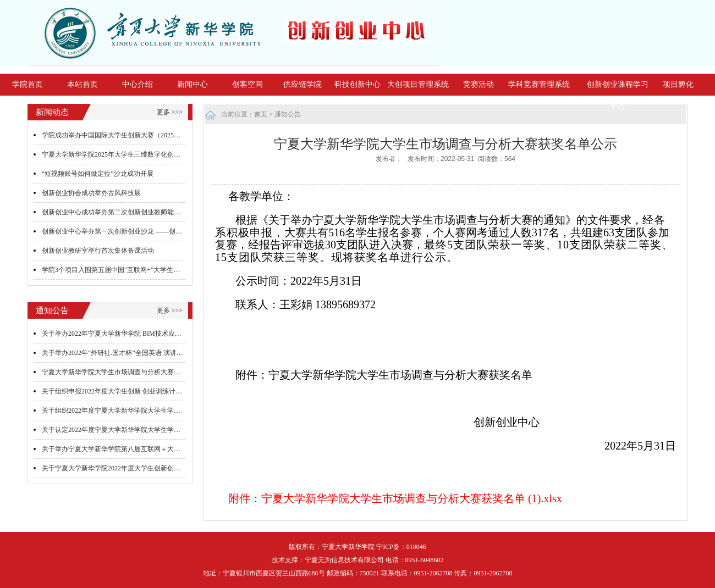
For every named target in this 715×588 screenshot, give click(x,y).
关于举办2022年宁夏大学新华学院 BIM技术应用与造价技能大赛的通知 (145, 334)
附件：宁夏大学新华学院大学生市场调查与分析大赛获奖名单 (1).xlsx (395, 498)
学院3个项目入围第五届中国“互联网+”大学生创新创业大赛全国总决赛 (144, 270)
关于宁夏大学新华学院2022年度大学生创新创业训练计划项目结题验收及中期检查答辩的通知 (177, 468)
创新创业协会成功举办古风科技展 (91, 193)
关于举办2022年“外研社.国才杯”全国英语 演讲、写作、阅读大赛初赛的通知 (152, 353)
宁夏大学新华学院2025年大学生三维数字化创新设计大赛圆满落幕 (137, 154)
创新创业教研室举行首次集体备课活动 (98, 251)
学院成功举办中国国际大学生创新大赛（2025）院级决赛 (124, 135)
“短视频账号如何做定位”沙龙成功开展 (98, 174)
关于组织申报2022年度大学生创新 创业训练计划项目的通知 (128, 391)
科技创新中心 (358, 84)
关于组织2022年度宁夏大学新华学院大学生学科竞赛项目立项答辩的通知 (147, 411)
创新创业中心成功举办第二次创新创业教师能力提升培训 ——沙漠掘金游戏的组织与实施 (171, 212)
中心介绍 (137, 84)
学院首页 (28, 84)
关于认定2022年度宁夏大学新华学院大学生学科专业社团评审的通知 (141, 430)
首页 (261, 114)
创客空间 (248, 84)
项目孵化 (678, 84)
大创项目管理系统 (418, 84)
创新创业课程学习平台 (618, 95)
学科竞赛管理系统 (539, 84)
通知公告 (288, 114)
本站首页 (82, 84)
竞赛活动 (479, 84)
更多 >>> (170, 112)
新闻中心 (193, 84)
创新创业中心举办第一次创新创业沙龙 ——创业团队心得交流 (132, 231)
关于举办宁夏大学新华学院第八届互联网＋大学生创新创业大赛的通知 (144, 449)
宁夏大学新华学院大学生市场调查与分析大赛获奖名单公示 (128, 372)
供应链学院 (302, 84)
